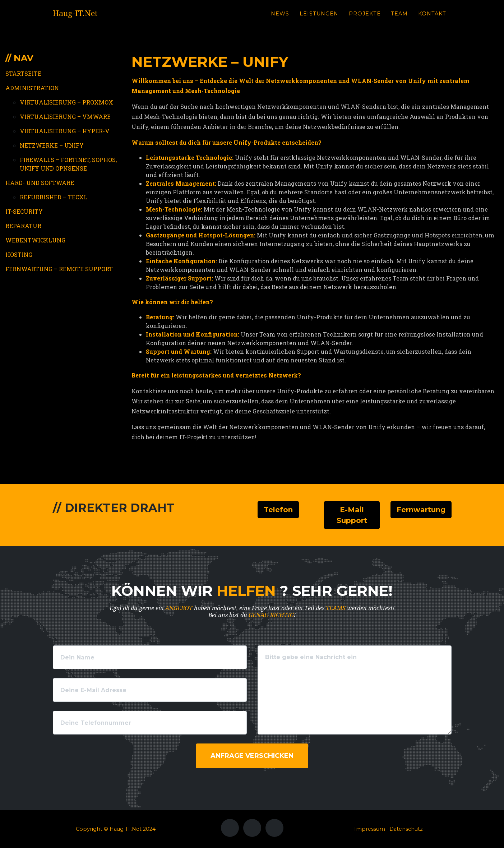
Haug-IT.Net (81, 18)
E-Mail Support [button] (352, 515)
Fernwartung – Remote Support (59, 269)
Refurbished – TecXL (54, 197)
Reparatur (23, 226)
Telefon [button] (278, 510)
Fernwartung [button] (421, 510)
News (280, 18)
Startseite (23, 73)
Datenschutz (406, 829)
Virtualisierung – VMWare (65, 117)
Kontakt (432, 18)
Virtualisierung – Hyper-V (65, 131)
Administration (32, 88)
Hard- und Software (40, 183)
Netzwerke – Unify (52, 145)
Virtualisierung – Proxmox (66, 102)
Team (399, 18)
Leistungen (319, 18)
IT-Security (24, 211)
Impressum (370, 829)
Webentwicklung (35, 240)
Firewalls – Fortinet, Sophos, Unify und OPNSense (68, 164)
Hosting (19, 254)
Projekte (365, 18)
